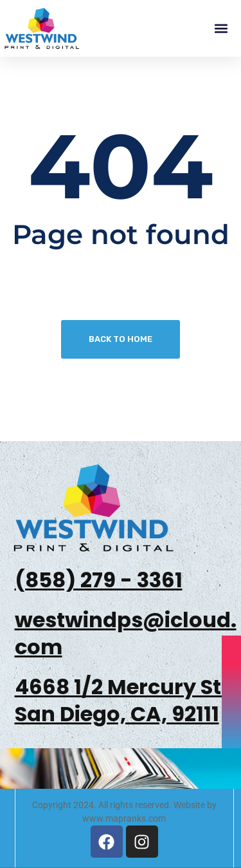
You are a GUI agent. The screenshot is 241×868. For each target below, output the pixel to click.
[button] (221, 29)
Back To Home (121, 339)
